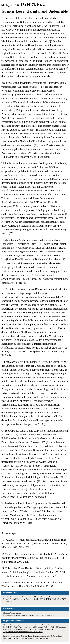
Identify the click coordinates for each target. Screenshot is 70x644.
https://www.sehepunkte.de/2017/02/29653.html (23, 631)
